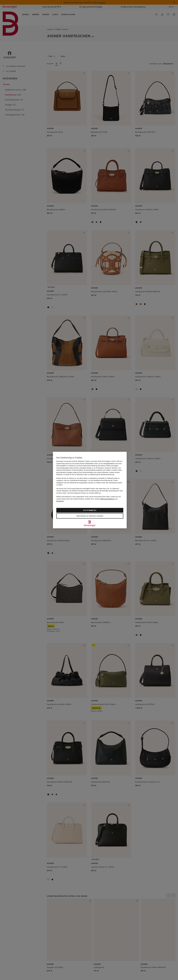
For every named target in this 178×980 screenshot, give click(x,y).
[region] (90, 490)
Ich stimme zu (90, 510)
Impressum (60, 501)
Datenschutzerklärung (107, 499)
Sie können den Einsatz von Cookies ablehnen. (84, 493)
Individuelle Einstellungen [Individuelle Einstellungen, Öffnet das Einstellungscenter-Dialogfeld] (90, 516)
